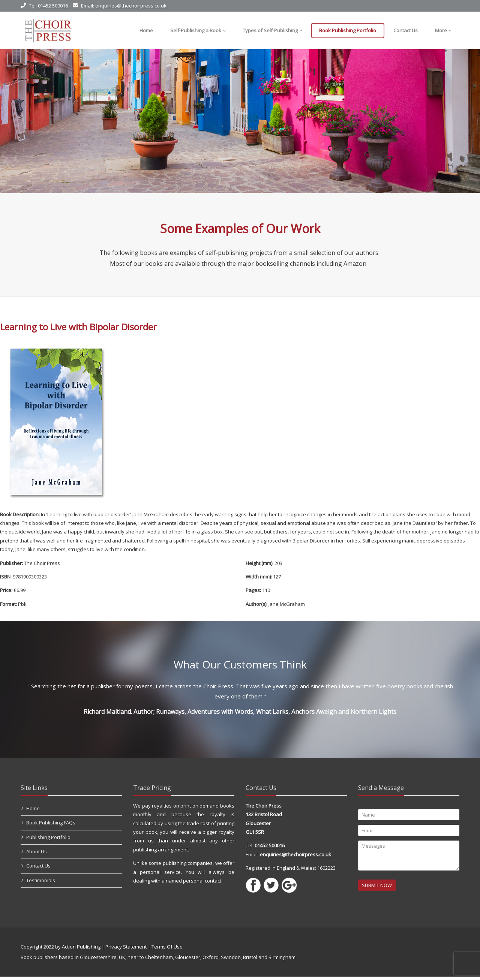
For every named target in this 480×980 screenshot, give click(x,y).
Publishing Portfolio (48, 841)
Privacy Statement (126, 950)
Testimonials (41, 884)
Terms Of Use (167, 950)
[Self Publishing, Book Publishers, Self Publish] (48, 30)
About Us (37, 855)
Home (33, 812)
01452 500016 (53, 6)
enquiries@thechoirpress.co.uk (131, 6)
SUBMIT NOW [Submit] (377, 889)
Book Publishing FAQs (51, 826)
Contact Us (38, 869)
